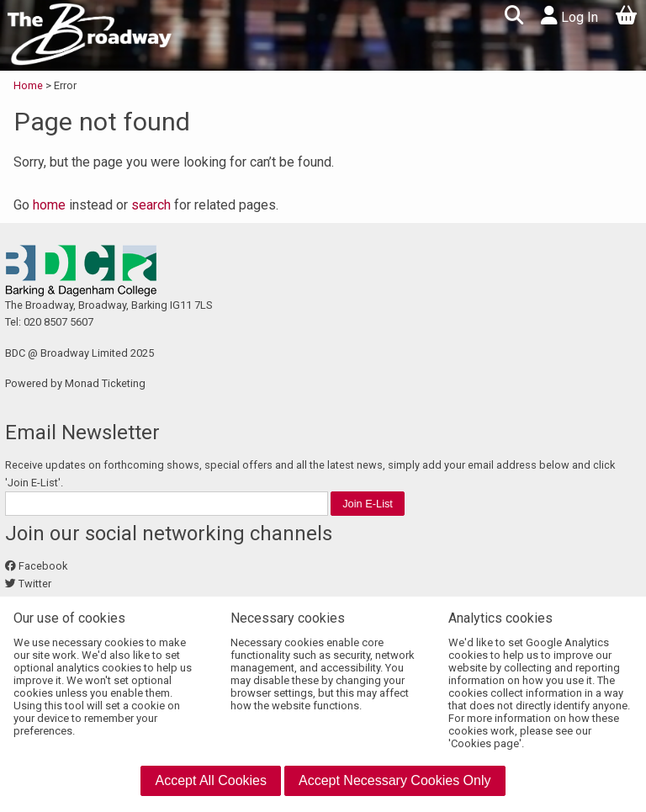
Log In (569, 16)
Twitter (35, 584)
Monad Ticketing (105, 383)
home (49, 205)
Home (29, 85)
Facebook (43, 566)
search (151, 205)
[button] (514, 17)
